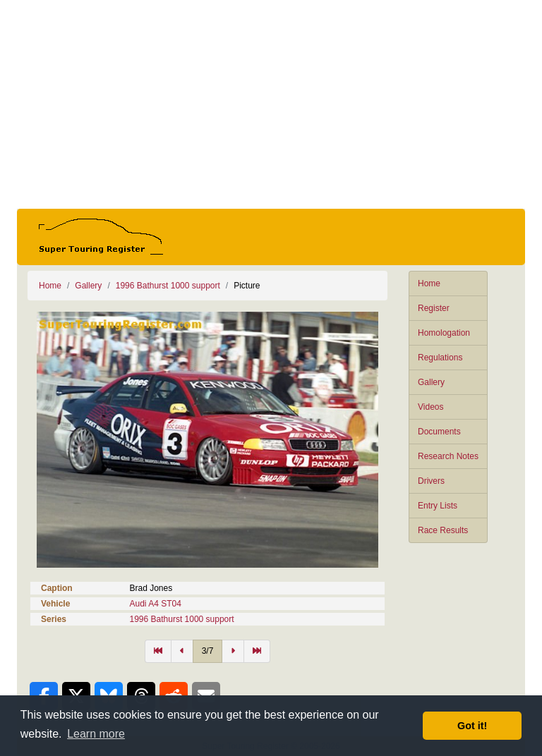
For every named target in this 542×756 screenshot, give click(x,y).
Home (429, 283)
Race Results (443, 530)
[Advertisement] (271, 104)
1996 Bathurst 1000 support (168, 286)
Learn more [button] (96, 734)
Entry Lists (438, 506)
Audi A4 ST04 (156, 604)
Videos (430, 407)
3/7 (208, 651)
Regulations (440, 358)
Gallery (431, 382)
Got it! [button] (472, 726)
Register (434, 308)
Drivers (431, 481)
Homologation (444, 333)
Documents (439, 432)
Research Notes (448, 456)
